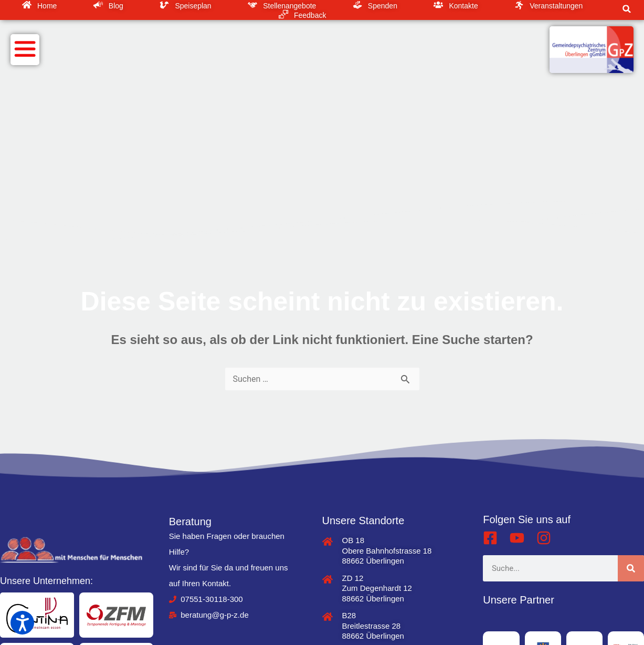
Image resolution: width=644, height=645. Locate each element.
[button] (627, 9)
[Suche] (631, 568)
